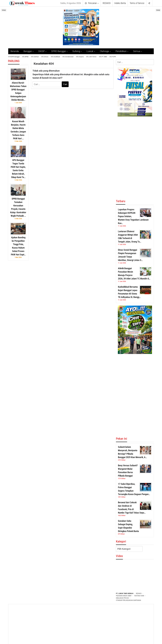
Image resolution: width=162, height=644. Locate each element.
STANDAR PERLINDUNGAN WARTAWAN (128, 600)
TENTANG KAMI (139, 596)
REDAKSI (139, 593)
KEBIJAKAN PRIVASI (122, 598)
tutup (4, 10)
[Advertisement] (18, 301)
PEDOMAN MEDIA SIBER (124, 596)
